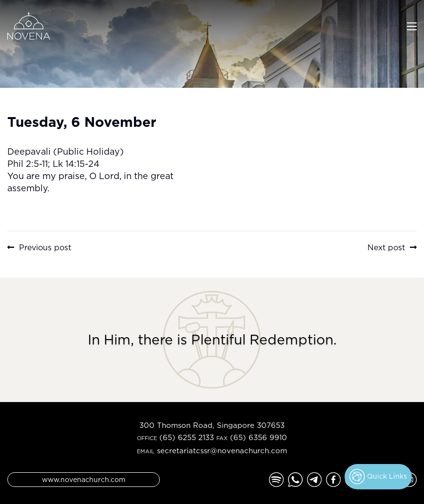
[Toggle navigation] (412, 25)
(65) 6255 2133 (187, 437)
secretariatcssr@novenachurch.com (222, 451)
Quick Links (378, 477)
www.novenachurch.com (84, 479)
